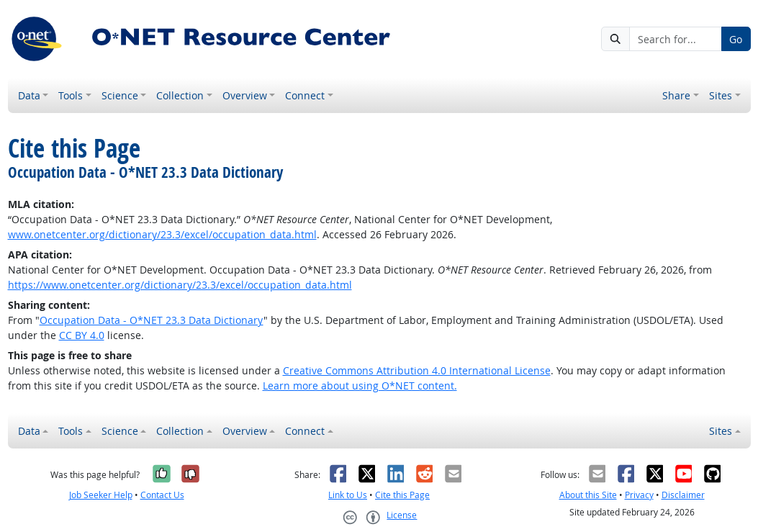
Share (676, 95)
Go (736, 39)
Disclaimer (683, 495)
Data (29, 95)
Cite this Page (402, 495)
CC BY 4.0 (82, 335)
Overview (245, 95)
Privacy (639, 495)
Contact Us (162, 495)
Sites (721, 95)
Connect (305, 95)
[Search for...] (676, 39)
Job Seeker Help (101, 495)
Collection (180, 95)
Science (120, 95)
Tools (71, 95)
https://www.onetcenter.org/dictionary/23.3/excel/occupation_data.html (180, 285)
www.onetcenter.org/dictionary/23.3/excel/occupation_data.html (162, 234)
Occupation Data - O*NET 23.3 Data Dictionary (152, 320)
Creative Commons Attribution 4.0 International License (417, 370)
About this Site (588, 495)
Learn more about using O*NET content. (360, 386)
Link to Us (348, 495)
